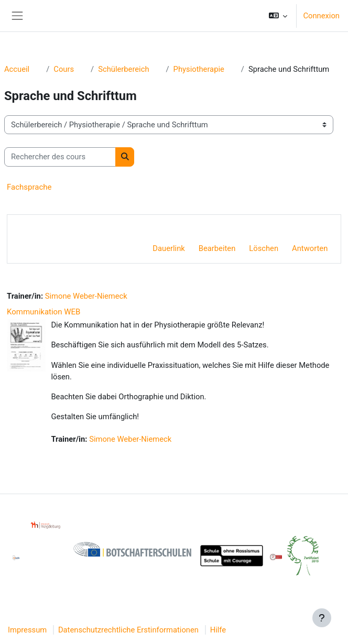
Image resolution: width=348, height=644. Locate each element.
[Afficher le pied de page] (322, 618)
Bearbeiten (217, 248)
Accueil (17, 69)
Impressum (27, 630)
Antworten (310, 248)
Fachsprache (29, 187)
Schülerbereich (123, 69)
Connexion (321, 16)
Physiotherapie (199, 69)
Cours (64, 69)
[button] (278, 16)
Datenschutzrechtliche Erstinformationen (128, 630)
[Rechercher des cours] (60, 157)
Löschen (264, 248)
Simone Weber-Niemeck (86, 296)
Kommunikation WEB (43, 312)
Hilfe (218, 630)
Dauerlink (168, 248)
